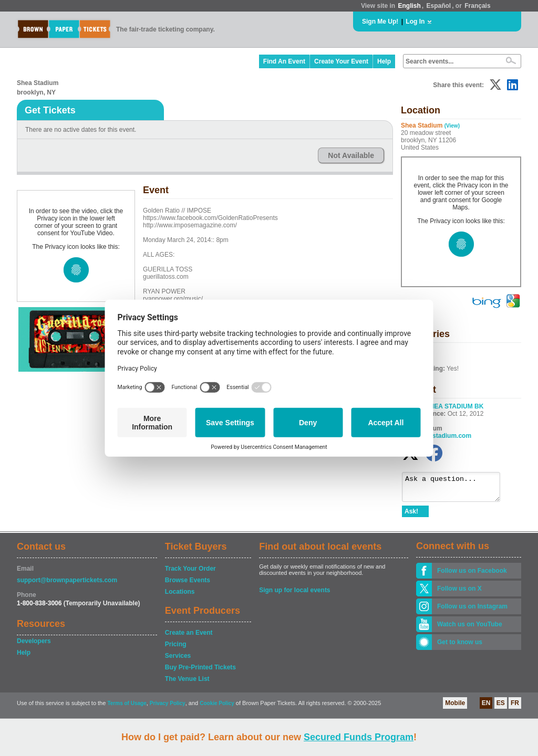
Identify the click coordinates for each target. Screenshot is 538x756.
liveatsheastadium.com (437, 436)
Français (477, 6)
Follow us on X (459, 593)
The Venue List (187, 684)
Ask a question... (456, 489)
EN (486, 708)
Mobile (455, 708)
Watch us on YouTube (470, 629)
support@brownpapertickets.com (67, 585)
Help (384, 61)
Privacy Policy (168, 708)
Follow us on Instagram (472, 611)
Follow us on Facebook (472, 575)
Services (178, 660)
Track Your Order (190, 573)
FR (515, 708)
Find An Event (284, 61)
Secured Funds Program (359, 737)
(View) (452, 126)
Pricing (176, 649)
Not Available (351, 155)
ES (501, 708)
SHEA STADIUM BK (455, 406)
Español (439, 6)
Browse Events (188, 585)
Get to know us (460, 647)
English (409, 6)
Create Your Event (341, 61)
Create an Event (189, 637)
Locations (180, 596)
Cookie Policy (217, 708)
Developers (34, 646)
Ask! (411, 516)
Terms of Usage (127, 708)
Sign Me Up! (380, 22)
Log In (415, 22)
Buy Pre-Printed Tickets (200, 672)
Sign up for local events (294, 595)
